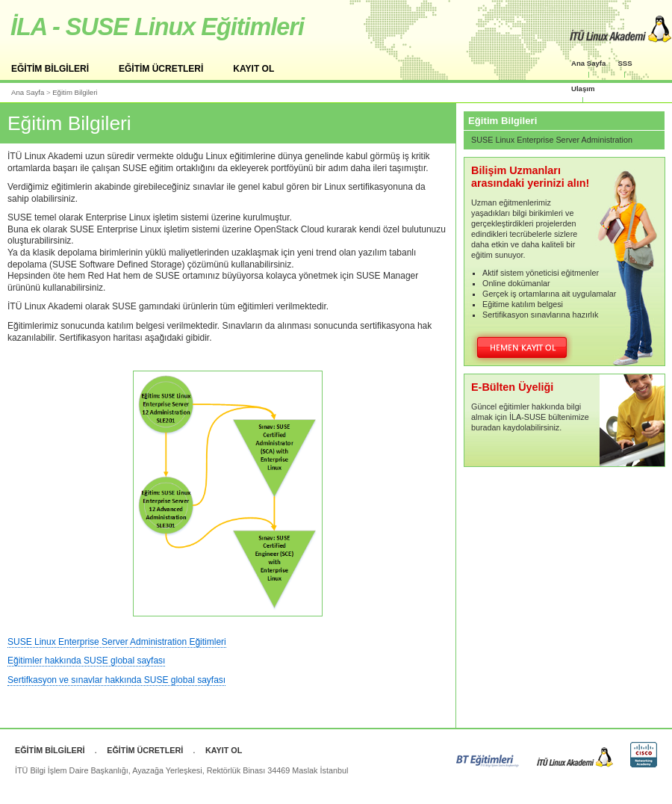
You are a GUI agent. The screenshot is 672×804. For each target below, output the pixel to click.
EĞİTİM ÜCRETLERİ (161, 69)
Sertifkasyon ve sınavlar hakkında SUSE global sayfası (116, 680)
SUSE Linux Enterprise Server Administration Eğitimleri (117, 642)
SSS (625, 63)
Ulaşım (583, 89)
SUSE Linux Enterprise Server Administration (552, 140)
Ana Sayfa (588, 63)
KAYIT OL (253, 69)
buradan (486, 427)
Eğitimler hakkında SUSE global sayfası (86, 661)
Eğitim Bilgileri (75, 92)
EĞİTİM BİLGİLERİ (50, 69)
